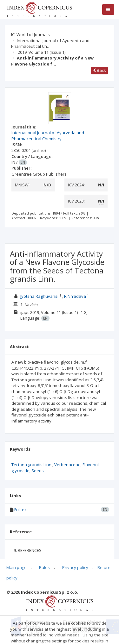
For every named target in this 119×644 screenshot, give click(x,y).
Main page (17, 567)
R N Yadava (75, 296)
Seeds (38, 471)
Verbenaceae (67, 465)
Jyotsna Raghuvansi (39, 296)
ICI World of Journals (30, 34)
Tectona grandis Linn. (32, 465)
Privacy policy (75, 567)
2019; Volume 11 (42, 52)
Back (99, 70)
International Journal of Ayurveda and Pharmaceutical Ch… (50, 44)
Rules (44, 567)
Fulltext (21, 510)
